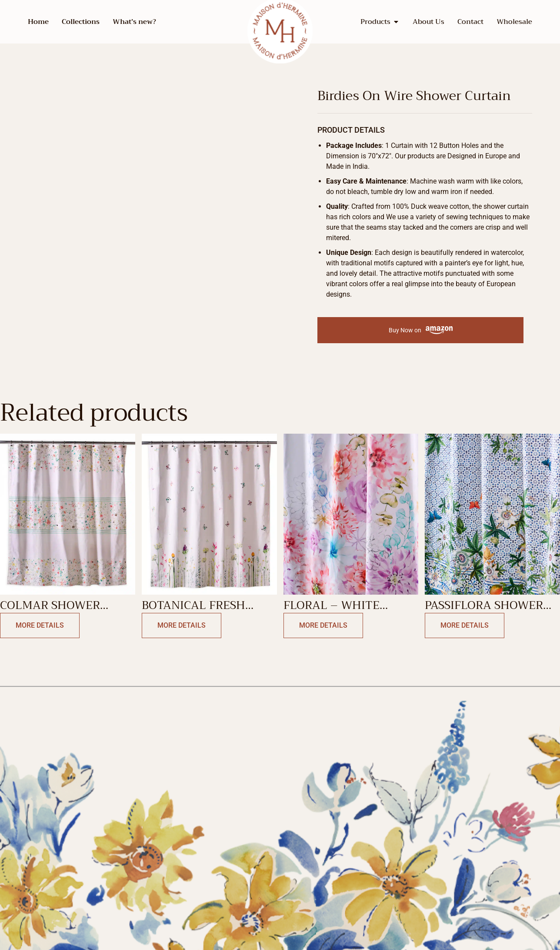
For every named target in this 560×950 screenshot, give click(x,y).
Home (38, 22)
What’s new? (134, 22)
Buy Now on (421, 330)
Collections (81, 22)
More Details (40, 625)
